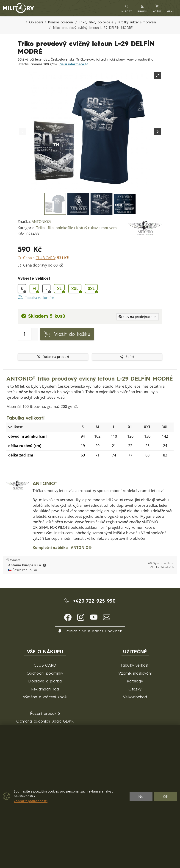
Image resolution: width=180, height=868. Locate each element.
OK (166, 796)
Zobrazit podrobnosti (31, 801)
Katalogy (135, 681)
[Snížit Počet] (35, 337)
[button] (143, 8)
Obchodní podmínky (45, 673)
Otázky (135, 689)
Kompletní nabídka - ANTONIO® (62, 548)
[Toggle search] (127, 8)
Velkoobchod (135, 697)
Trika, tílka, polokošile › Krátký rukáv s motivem (76, 228)
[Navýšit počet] (35, 331)
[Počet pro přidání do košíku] (25, 334)
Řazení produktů (45, 713)
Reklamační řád (45, 689)
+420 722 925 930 (90, 601)
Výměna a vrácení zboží (45, 697)
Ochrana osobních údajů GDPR (45, 721)
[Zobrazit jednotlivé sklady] (138, 317)
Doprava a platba (45, 681)
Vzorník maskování (135, 673)
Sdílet (127, 357)
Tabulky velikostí (135, 665)
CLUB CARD (45, 665)
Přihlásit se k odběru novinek (90, 631)
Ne (141, 796)
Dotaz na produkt (53, 357)
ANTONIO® (41, 222)
